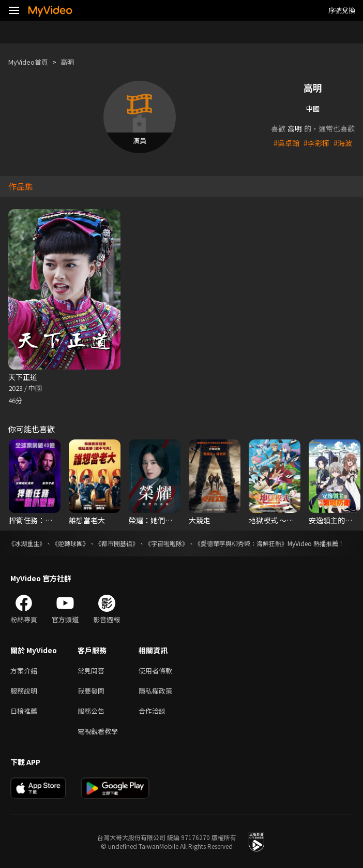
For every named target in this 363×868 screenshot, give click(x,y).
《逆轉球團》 (70, 543)
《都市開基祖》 (117, 543)
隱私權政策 (155, 691)
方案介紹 (24, 671)
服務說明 (24, 691)
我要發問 (91, 691)
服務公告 (91, 711)
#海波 (343, 143)
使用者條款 (155, 671)
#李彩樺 (316, 143)
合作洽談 (152, 711)
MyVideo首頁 (28, 62)
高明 (67, 62)
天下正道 (23, 377)
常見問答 (91, 671)
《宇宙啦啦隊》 (167, 543)
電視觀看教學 (98, 731)
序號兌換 (342, 10)
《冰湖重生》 (27, 543)
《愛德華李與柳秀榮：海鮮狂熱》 (241, 543)
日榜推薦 (24, 711)
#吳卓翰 (286, 143)
